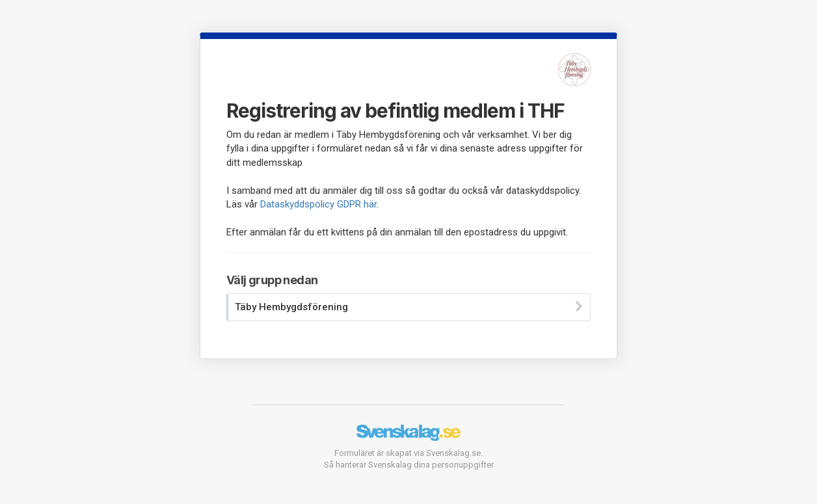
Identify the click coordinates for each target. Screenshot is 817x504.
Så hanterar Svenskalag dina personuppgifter (409, 465)
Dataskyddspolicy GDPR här (318, 204)
